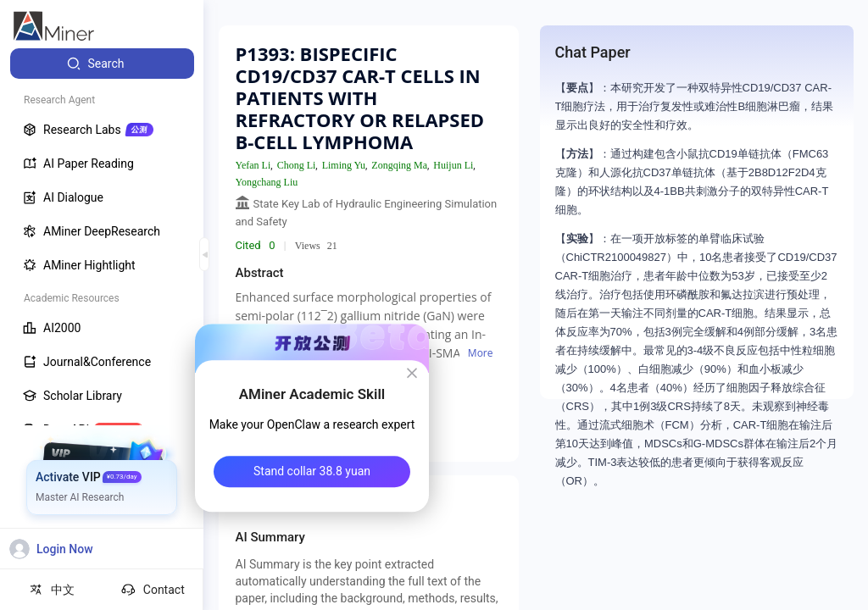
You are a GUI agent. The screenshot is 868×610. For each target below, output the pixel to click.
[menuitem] (102, 64)
